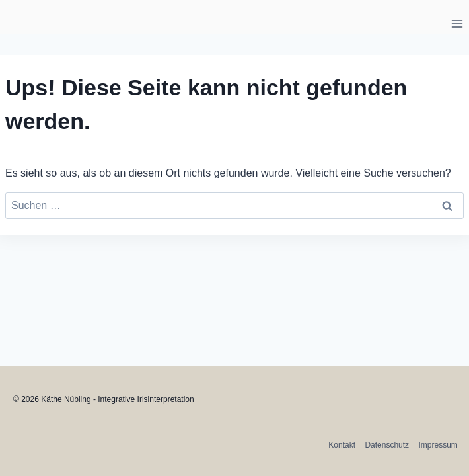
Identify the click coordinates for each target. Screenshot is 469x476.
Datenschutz (387, 445)
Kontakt (342, 445)
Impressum (438, 445)
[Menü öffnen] (457, 23)
